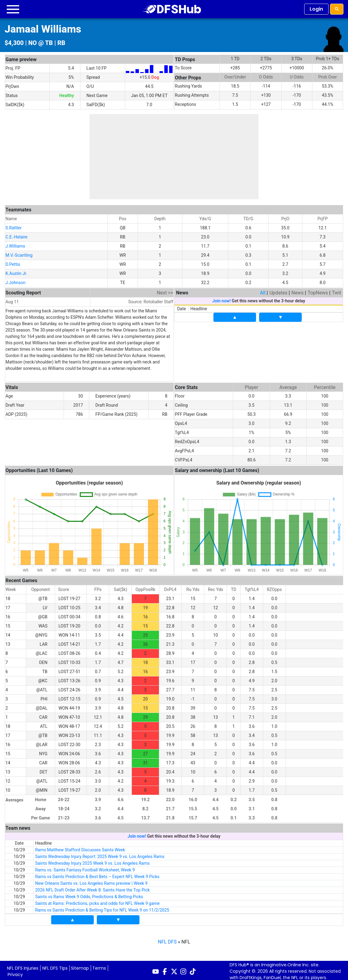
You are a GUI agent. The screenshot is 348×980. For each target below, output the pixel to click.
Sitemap (80, 966)
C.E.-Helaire (16, 235)
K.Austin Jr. (16, 271)
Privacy (15, 972)
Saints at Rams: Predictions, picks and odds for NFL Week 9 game (97, 901)
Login (316, 9)
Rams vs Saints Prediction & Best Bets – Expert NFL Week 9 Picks (97, 874)
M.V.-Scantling (19, 253)
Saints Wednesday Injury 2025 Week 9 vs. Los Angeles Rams (92, 861)
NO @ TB (41, 43)
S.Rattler (14, 226)
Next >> (165, 291)
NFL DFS (167, 940)
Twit (336, 291)
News (297, 291)
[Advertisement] (174, 157)
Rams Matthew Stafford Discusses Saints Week (80, 848)
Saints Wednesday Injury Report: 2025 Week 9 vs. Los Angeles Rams (100, 854)
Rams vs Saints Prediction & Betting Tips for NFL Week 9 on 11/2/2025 (102, 908)
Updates (278, 291)
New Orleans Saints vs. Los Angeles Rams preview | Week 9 (91, 881)
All (263, 291)
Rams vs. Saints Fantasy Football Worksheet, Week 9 (85, 868)
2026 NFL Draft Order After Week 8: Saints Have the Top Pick (92, 888)
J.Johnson (16, 280)
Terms (99, 966)
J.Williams (15, 244)
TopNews (318, 291)
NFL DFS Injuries (23, 966)
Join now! (221, 299)
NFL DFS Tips (55, 966)
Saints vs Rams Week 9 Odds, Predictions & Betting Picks (89, 895)
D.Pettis (13, 262)
